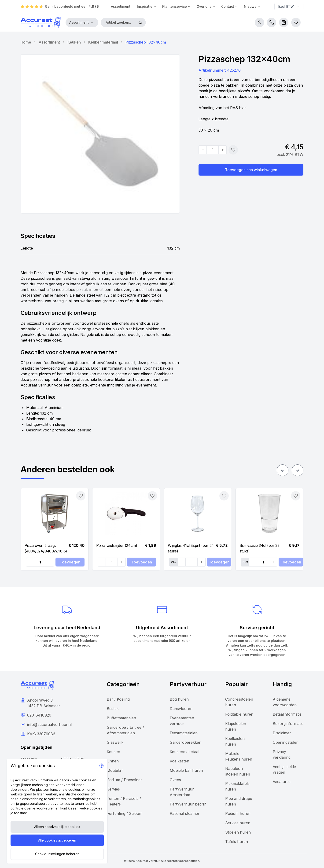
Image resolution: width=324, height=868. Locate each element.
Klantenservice (177, 6)
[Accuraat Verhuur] (41, 22)
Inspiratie (147, 6)
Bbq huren (179, 699)
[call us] (272, 22)
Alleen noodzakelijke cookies (57, 827)
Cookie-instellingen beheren (57, 854)
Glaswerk (115, 742)
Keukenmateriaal (103, 42)
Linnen (113, 761)
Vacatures (282, 782)
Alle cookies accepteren (57, 840)
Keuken (74, 42)
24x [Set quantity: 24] (174, 562)
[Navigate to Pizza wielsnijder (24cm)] (126, 514)
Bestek (113, 709)
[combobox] (289, 7)
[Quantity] (213, 150)
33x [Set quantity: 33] (245, 562)
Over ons (206, 6)
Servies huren (238, 823)
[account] (259, 22)
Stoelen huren (238, 832)
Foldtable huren (239, 714)
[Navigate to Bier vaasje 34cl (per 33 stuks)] (269, 514)
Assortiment (121, 6)
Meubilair (115, 770)
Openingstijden (286, 742)
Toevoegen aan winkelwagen (251, 170)
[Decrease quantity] (203, 150)
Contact (230, 6)
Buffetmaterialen (121, 718)
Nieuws (252, 6)
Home (26, 42)
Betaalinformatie (287, 714)
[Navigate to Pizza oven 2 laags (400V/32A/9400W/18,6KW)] (55, 514)
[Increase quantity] (222, 150)
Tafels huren (237, 842)
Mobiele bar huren (186, 770)
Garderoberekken (186, 742)
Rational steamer (185, 813)
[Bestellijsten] (296, 22)
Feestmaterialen (184, 733)
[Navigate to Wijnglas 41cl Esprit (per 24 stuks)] (198, 514)
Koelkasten (179, 761)
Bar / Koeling (118, 699)
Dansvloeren (181, 709)
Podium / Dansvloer (124, 780)
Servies (113, 789)
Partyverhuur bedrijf (188, 804)
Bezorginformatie (288, 724)
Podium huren (238, 813)
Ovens (175, 780)
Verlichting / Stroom (125, 813)
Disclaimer (282, 733)
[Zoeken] (140, 22)
